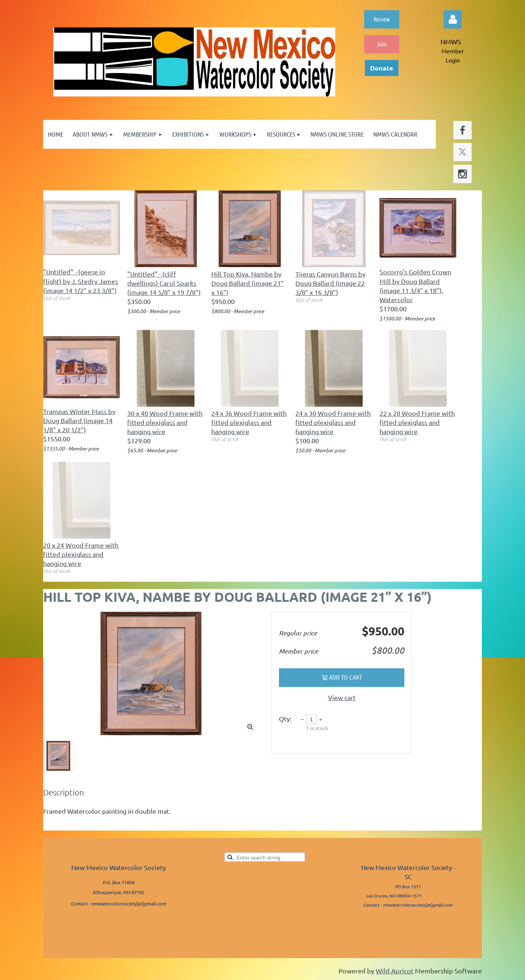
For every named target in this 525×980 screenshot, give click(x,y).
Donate (382, 68)
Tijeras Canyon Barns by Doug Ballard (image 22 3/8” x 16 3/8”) (331, 283)
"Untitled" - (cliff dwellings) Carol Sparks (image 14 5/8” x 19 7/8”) (164, 283)
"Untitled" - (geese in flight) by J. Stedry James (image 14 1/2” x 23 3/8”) (81, 281)
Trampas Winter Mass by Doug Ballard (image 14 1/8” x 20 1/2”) (79, 420)
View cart (342, 697)
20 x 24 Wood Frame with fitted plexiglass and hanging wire (81, 554)
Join (382, 44)
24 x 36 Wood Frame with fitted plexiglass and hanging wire (249, 422)
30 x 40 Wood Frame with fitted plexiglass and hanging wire (165, 422)
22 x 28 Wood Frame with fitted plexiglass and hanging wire (417, 422)
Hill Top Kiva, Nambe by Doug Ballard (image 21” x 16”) (248, 283)
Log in (453, 19)
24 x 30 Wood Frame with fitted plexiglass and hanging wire (333, 422)
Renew (382, 19)
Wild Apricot (395, 971)
